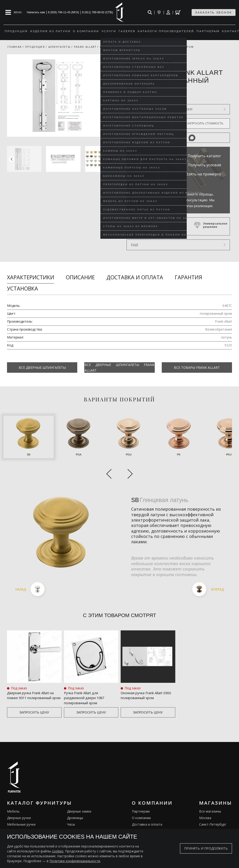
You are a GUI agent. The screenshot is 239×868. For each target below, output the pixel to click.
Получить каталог (204, 156)
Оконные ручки (19, 814)
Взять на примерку (203, 174)
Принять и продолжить (206, 848)
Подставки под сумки (84, 827)
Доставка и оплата (135, 277)
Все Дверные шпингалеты (42, 367)
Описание (80, 277)
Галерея (138, 827)
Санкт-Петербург (213, 808)
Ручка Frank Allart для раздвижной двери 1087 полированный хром (86, 680)
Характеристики (31, 277)
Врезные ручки (19, 821)
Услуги (137, 814)
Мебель (13, 795)
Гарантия (188, 277)
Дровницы (75, 801)
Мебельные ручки (21, 808)
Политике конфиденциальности (75, 861)
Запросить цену (34, 696)
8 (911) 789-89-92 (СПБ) (98, 12)
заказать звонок (214, 12)
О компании (141, 801)
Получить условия (204, 165)
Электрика (75, 821)
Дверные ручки (19, 801)
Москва (205, 801)
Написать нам (36, 12)
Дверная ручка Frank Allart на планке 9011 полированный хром (34, 680)
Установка (23, 288)
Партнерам (141, 795)
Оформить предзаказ (151, 123)
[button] (115, 159)
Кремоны (14, 827)
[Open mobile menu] (14, 12)
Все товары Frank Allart (197, 367)
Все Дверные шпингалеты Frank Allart (119, 367)
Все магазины (210, 795)
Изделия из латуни (147, 821)
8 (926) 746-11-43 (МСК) (64, 12)
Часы (71, 808)
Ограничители (78, 814)
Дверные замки (79, 795)
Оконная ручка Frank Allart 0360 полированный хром (145, 678)
